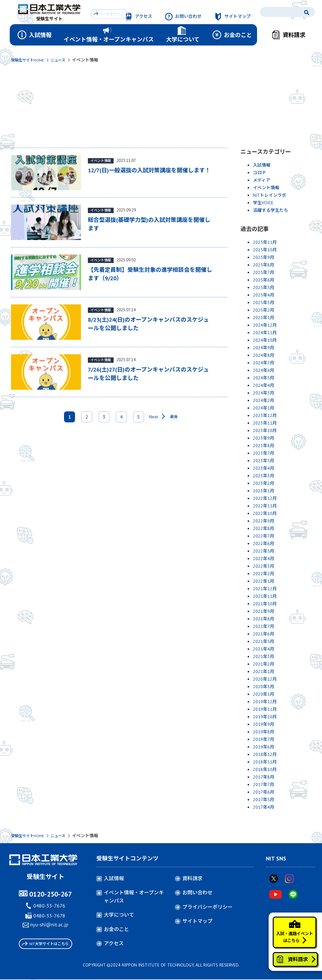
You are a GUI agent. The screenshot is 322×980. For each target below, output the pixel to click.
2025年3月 (264, 303)
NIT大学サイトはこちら (45, 945)
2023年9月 (264, 438)
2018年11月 (265, 762)
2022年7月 (264, 536)
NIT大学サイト (111, 13)
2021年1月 (264, 672)
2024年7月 (264, 363)
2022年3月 (264, 566)
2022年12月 (265, 498)
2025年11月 (265, 242)
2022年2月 (264, 574)
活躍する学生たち (271, 210)
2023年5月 (264, 461)
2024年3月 (264, 393)
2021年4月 (264, 649)
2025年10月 (265, 250)
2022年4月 (264, 559)
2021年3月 (264, 656)
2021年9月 (264, 611)
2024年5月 (264, 378)
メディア (262, 180)
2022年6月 (264, 544)
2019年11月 (265, 709)
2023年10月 (265, 431)
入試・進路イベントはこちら (291, 923)
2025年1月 (264, 318)
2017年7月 (264, 785)
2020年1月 (264, 694)
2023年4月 (264, 468)
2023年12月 (265, 415)
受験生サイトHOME (30, 60)
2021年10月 (265, 604)
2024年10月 (265, 340)
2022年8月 (264, 528)
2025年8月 (264, 265)
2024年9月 (264, 348)
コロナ (260, 173)
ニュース (64, 60)
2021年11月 (265, 596)
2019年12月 (265, 702)
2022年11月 (265, 506)
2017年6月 (264, 792)
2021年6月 (264, 634)
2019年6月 (264, 747)
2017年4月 (264, 807)
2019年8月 (264, 732)
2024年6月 (264, 370)
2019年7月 (264, 739)
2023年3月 (264, 476)
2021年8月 (264, 619)
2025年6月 (264, 280)
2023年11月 (265, 423)
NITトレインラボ (270, 195)
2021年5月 (264, 641)
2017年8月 (264, 777)
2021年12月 (265, 589)
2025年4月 (264, 295)
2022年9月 (264, 521)
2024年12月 (265, 325)
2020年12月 (265, 679)
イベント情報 (266, 188)
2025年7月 (264, 272)
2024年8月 (264, 355)
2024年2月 (264, 400)
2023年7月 (264, 453)
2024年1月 (264, 408)
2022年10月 (265, 513)
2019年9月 (264, 724)
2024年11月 (265, 333)
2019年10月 (265, 717)
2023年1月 (264, 491)
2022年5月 (264, 551)
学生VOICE (263, 203)
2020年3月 (264, 687)
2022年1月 (264, 581)
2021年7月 (264, 626)
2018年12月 (265, 754)
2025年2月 (264, 310)
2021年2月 (264, 664)
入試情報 (262, 165)
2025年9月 (264, 257)
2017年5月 (264, 800)
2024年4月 (264, 385)
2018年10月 (265, 769)
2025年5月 (264, 287)
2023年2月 (264, 483)
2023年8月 (264, 446)
